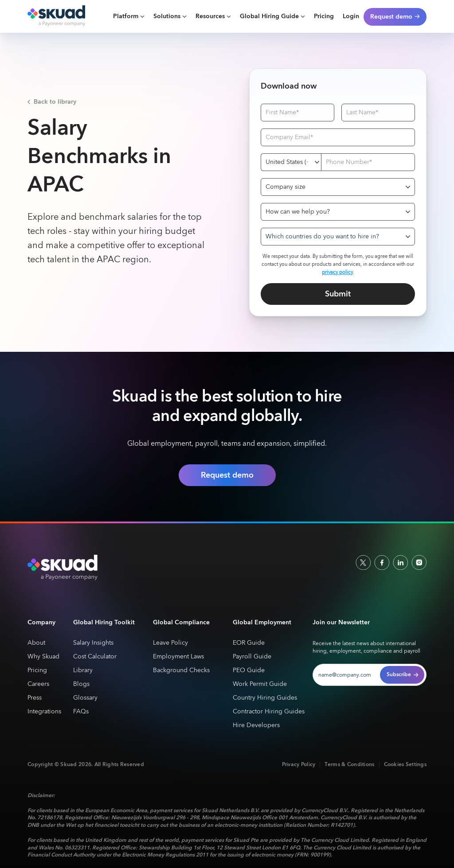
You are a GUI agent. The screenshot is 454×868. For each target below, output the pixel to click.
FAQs (81, 712)
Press (35, 698)
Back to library (55, 102)
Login (351, 16)
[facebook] (382, 562)
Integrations (44, 712)
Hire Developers (256, 726)
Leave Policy (170, 643)
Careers (38, 684)
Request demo (227, 475)
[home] (56, 16)
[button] (129, 17)
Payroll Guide (252, 657)
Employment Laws (178, 657)
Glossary (85, 698)
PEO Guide (249, 671)
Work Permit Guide (260, 684)
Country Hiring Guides (265, 698)
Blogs (81, 684)
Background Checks (181, 671)
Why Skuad (43, 657)
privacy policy (337, 272)
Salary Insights (93, 643)
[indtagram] (419, 562)
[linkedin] (400, 562)
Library (83, 671)
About (36, 643)
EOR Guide (249, 643)
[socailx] (363, 562)
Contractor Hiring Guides (269, 712)
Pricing (324, 16)
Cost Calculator (95, 657)
